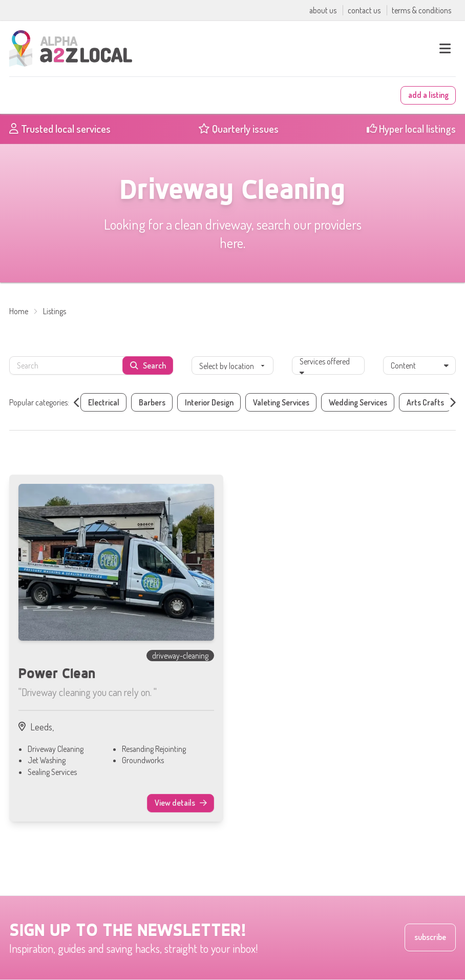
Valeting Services (281, 402)
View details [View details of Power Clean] (185, 804)
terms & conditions (421, 10)
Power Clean (57, 673)
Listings (55, 311)
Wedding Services (358, 402)
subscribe (430, 937)
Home (19, 311)
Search (148, 365)
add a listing (428, 95)
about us (324, 10)
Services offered (325, 365)
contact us (365, 10)
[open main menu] (445, 49)
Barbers (152, 402)
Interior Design (209, 402)
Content (420, 365)
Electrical (104, 402)
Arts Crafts (425, 402)
